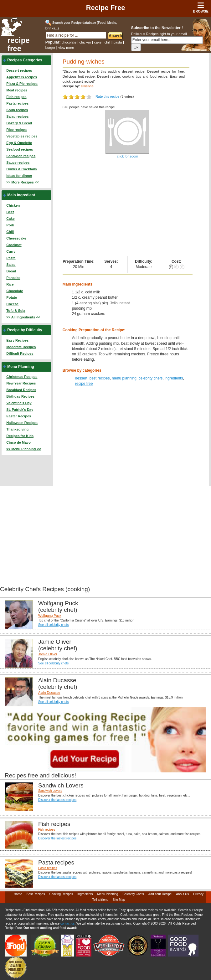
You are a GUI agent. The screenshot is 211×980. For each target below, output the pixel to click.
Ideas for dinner (19, 176)
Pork (10, 225)
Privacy (198, 894)
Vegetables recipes (22, 136)
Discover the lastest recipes (57, 800)
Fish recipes (16, 97)
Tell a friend (100, 900)
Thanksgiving (17, 429)
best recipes (100, 378)
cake (98, 42)
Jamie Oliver (48, 654)
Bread (11, 271)
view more (66, 48)
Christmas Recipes (22, 377)
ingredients (174, 378)
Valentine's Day (19, 403)
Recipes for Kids (20, 436)
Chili (10, 232)
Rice (10, 284)
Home (18, 894)
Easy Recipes (17, 340)
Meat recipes (17, 90)
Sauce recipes (18, 162)
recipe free (19, 44)
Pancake (13, 278)
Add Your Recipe (160, 894)
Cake (10, 219)
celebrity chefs (151, 378)
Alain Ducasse (49, 693)
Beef (10, 212)
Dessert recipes (19, 70)
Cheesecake (16, 238)
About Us (182, 894)
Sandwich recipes (21, 156)
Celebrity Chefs (133, 894)
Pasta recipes (17, 103)
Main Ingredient (21, 195)
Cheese (12, 304)
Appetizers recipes (22, 77)
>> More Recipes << (22, 182)
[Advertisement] (128, 207)
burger (50, 48)
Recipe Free (106, 8)
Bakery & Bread (19, 123)
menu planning (124, 378)
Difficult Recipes (20, 353)
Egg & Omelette (19, 143)
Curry (11, 251)
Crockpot (14, 245)
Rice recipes (16, 130)
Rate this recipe (107, 96)
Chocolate (15, 291)
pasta (118, 42)
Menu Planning (21, 367)
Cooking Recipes (61, 894)
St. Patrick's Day (20, 410)
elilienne (87, 86)
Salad (11, 265)
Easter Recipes (19, 416)
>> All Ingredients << (23, 317)
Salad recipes (17, 116)
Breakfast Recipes (21, 390)
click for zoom (128, 156)
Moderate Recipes (21, 347)
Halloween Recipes (22, 423)
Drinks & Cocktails (21, 169)
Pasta (11, 258)
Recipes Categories (25, 60)
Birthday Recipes (20, 396)
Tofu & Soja (16, 311)
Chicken (13, 205)
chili (108, 42)
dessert (81, 378)
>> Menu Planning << (23, 449)
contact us (68, 923)
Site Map (119, 900)
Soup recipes (17, 110)
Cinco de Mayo (18, 442)
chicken (85, 42)
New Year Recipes (21, 383)
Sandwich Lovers (50, 791)
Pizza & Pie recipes (22, 84)
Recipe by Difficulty (25, 330)
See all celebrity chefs (53, 625)
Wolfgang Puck (50, 616)
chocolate (69, 42)
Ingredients (85, 894)
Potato (12, 297)
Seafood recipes (20, 149)
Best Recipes (36, 894)
